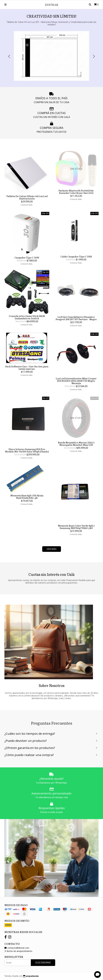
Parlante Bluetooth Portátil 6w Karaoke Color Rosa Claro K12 (76, 192)
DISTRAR (52, 5)
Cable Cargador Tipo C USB (76, 256)
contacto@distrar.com (17, 948)
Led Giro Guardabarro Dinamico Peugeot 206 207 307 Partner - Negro (76, 318)
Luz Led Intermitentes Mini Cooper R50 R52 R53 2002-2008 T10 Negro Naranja (76, 381)
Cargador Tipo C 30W (27, 257)
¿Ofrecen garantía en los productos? (30, 748)
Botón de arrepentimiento (18, 951)
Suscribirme (43, 963)
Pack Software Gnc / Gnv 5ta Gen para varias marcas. (27, 367)
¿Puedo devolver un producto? (26, 741)
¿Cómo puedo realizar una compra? (29, 755)
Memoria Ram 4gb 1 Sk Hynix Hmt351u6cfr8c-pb (27, 497)
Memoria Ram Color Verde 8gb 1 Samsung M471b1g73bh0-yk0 (76, 527)
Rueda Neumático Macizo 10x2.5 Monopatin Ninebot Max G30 (76, 444)
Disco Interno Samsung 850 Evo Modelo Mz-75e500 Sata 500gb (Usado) (27, 450)
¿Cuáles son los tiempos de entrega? (30, 734)
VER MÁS (52, 549)
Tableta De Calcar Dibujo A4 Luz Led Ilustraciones (27, 197)
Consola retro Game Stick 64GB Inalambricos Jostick (27, 317)
